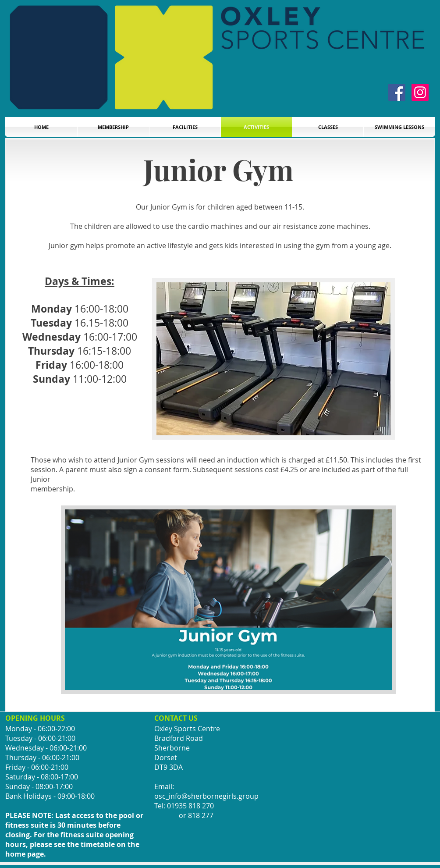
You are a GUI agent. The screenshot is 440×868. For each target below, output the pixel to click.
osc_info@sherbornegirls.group (206, 796)
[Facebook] (397, 92)
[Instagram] (420, 92)
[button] (399, 127)
